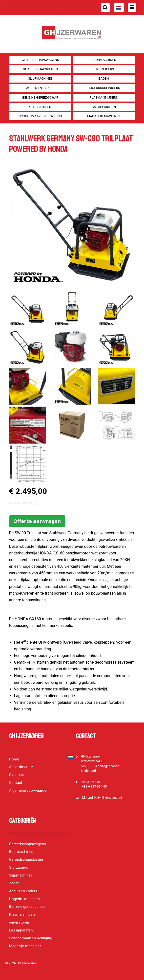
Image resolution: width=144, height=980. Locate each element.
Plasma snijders (104, 97)
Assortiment (20, 767)
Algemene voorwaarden (29, 791)
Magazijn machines (104, 116)
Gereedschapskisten (40, 69)
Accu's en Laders (40, 88)
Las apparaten (104, 107)
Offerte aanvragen (37, 521)
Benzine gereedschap (40, 97)
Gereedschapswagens (40, 60)
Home (14, 759)
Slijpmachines (40, 78)
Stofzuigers (104, 69)
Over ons (17, 775)
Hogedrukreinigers (104, 88)
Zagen (104, 78)
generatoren (40, 107)
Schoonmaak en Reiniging (40, 116)
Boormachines (104, 60)
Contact (16, 783)
